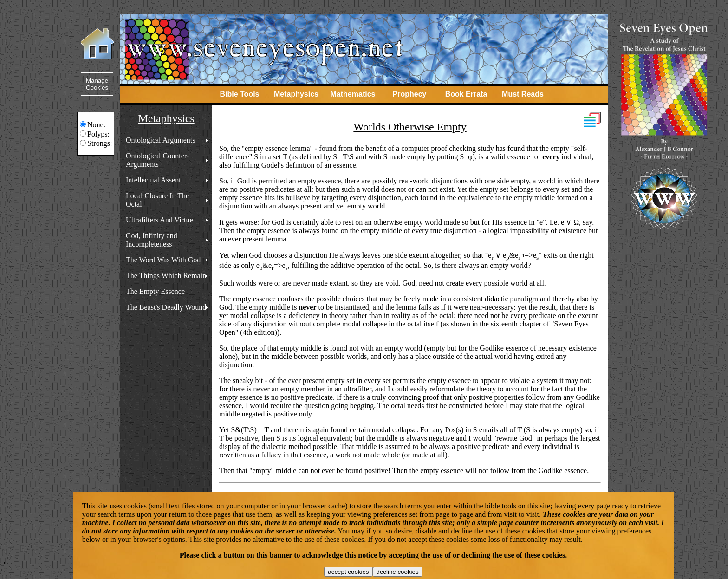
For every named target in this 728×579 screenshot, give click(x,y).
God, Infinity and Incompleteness (152, 240)
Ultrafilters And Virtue (159, 220)
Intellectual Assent (153, 180)
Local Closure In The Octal (157, 200)
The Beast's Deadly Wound (166, 307)
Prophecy (410, 94)
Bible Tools (239, 94)
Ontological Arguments (160, 140)
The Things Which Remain (166, 276)
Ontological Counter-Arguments (157, 160)
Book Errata (466, 94)
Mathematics (353, 94)
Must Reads (523, 94)
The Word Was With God (163, 260)
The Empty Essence (155, 291)
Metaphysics (296, 94)
